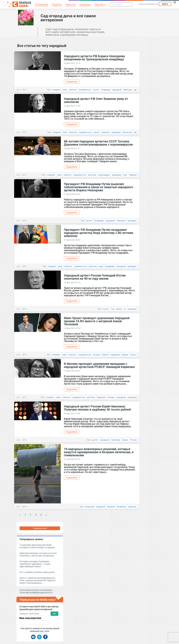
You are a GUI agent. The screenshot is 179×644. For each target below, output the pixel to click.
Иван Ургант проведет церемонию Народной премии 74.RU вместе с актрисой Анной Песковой (97, 321)
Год (113, 309)
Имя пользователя (30, 618)
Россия (133, 440)
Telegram (133, 175)
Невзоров (128, 90)
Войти (165, 4)
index (65, 90)
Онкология (127, 132)
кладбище (106, 90)
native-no (73, 90)
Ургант (133, 355)
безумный (90, 507)
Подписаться (40, 528)
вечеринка (121, 507)
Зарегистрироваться (148, 4)
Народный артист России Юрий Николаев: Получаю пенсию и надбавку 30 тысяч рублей (97, 408)
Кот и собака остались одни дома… (38, 572)
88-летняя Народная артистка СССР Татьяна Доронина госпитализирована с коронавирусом (98, 143)
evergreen (56, 90)
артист (96, 90)
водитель (132, 507)
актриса (97, 355)
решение (111, 507)
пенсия (125, 440)
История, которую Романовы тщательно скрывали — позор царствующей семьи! (35, 564)
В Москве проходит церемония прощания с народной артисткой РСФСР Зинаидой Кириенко (99, 365)
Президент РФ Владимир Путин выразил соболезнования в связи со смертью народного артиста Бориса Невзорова (98, 187)
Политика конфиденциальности (36, 592)
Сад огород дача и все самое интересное (68, 18)
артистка (92, 175)
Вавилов (106, 132)
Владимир (99, 221)
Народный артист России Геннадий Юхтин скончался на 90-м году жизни (95, 277)
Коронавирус (104, 175)
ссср (125, 175)
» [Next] (46, 515)
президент (132, 221)
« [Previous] (20, 515)
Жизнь (119, 309)
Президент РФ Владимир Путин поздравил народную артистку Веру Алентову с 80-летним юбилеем (99, 233)
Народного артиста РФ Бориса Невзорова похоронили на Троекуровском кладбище (94, 58)
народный (117, 90)
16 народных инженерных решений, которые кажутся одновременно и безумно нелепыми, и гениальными (99, 452)
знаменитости (85, 90)
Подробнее (72, 82)
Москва (111, 397)
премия (125, 355)
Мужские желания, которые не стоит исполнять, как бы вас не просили (38, 554)
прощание (132, 397)
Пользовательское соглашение (36, 590)
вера (101, 266)
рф (135, 90)
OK (54, 614)
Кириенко (101, 397)
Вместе (105, 355)
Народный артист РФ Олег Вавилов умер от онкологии (96, 100)
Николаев (116, 440)
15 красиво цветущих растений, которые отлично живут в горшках (37, 546)
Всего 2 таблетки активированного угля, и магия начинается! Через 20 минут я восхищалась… (38, 580)
